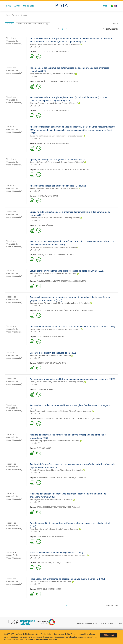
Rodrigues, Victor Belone (39, 44)
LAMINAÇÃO (55, 281)
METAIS (50, 311)
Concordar (109, 635)
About (17, 6)
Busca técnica (107, 624)
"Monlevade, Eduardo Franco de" (33, 24)
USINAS (66, 478)
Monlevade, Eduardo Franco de (60, 355)
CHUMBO (57, 311)
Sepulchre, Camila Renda (39, 355)
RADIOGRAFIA (52, 170)
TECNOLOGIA (42, 311)
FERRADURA (41, 389)
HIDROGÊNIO (42, 196)
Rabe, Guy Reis (35, 500)
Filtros (10, 24)
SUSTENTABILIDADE (44, 337)
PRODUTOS (61, 507)
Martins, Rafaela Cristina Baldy (41, 382)
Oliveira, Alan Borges (37, 247)
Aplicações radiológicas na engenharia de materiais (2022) (58, 159)
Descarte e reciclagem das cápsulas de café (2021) (54, 353)
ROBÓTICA (77, 311)
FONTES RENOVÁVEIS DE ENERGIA (50, 478)
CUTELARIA (41, 225)
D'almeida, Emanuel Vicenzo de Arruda (44, 303)
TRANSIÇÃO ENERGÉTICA (68, 81)
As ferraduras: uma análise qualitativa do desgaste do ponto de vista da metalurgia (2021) (72, 379)
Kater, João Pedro (36, 74)
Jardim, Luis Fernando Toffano (41, 162)
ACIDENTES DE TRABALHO (61, 419)
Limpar (116, 24)
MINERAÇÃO (41, 81)
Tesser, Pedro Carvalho (38, 529)
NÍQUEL (55, 196)
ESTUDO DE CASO (83, 170)
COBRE (48, 281)
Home (9, 6)
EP (39, 47)
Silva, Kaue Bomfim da (38, 103)
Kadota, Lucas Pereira (38, 188)
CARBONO (56, 563)
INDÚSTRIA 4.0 (67, 311)
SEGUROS (97, 419)
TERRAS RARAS (52, 81)
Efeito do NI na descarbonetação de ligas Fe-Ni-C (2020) (56, 553)
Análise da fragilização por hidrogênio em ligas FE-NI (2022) (58, 186)
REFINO (61, 337)
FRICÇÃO (40, 255)
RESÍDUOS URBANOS (45, 363)
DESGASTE (51, 389)
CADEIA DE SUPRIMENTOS (47, 507)
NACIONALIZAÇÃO (73, 507)
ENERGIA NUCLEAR (44, 52)
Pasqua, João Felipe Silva (39, 329)
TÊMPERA (50, 225)
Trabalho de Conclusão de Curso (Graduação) (14, 41)
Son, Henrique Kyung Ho (39, 441)
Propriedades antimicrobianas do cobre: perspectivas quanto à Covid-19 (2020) (67, 579)
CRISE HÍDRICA (42, 537)
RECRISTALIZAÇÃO (68, 281)
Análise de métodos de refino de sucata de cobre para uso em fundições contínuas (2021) (72, 327)
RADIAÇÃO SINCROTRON (67, 170)
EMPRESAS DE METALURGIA (82, 419)
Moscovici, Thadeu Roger (39, 218)
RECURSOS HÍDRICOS (57, 537)
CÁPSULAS (57, 363)
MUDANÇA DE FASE (44, 563)
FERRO (49, 196)
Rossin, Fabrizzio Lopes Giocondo (42, 555)
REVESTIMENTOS (50, 255)
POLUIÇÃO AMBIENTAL (78, 478)
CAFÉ (64, 363)
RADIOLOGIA (42, 170)
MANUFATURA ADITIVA (66, 255)
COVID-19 (46, 589)
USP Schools (29, 6)
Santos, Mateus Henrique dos (40, 136)
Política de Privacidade (87, 624)
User (105, 6)
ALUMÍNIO (41, 281)
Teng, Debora (35, 582)
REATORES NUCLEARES (60, 52)
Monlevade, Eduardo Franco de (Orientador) (64, 44)
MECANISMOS (56, 589)
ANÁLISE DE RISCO (44, 419)
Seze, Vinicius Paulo (37, 274)
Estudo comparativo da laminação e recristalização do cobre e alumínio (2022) (67, 271)
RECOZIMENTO (81, 281)
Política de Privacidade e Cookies (43, 640)
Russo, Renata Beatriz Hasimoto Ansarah (45, 411)
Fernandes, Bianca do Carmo (40, 470)
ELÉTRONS (41, 448)
